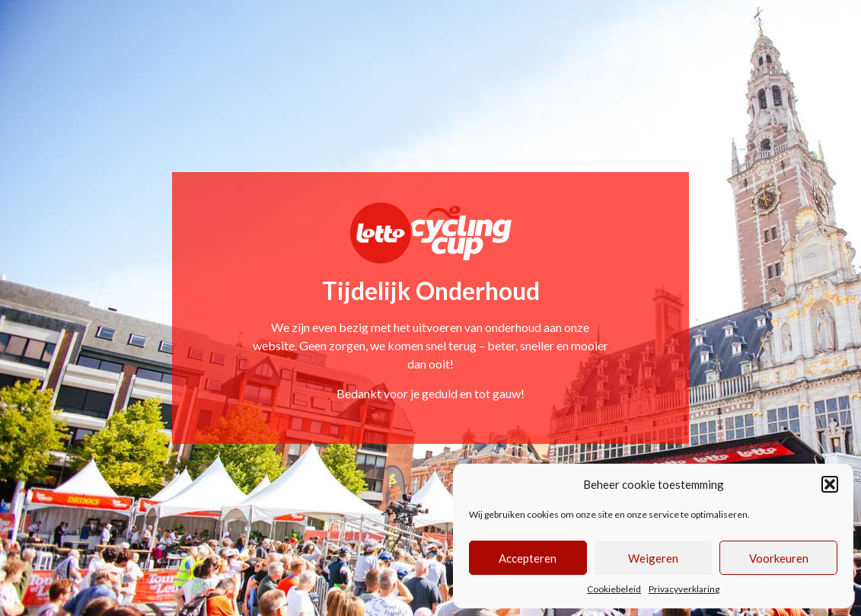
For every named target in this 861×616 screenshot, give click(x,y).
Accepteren (528, 558)
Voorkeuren (779, 558)
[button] (830, 484)
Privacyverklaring (684, 589)
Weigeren (653, 558)
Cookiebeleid (614, 589)
